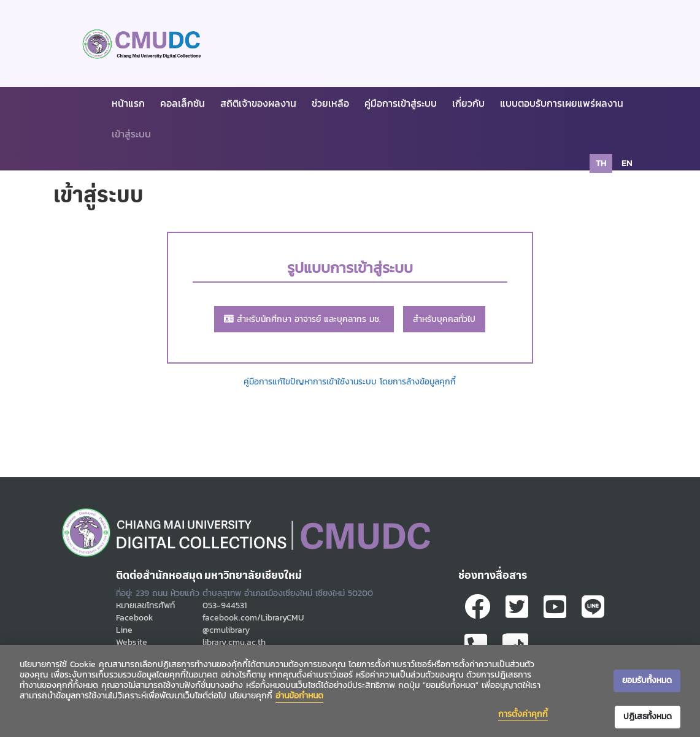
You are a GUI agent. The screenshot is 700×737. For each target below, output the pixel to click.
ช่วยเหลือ (330, 103)
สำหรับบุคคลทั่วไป (444, 319)
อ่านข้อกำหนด (299, 696)
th (601, 163)
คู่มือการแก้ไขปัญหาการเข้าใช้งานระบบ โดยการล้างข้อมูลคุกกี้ (350, 382)
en (627, 163)
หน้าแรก (128, 103)
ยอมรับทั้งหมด (647, 680)
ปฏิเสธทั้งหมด (648, 716)
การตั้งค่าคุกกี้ (523, 714)
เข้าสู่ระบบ (131, 134)
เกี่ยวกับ (468, 103)
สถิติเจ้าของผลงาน (258, 103)
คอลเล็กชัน (183, 103)
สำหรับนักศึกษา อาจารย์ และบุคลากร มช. (304, 319)
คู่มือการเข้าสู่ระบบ (401, 103)
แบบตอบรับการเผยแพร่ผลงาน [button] (562, 103)
